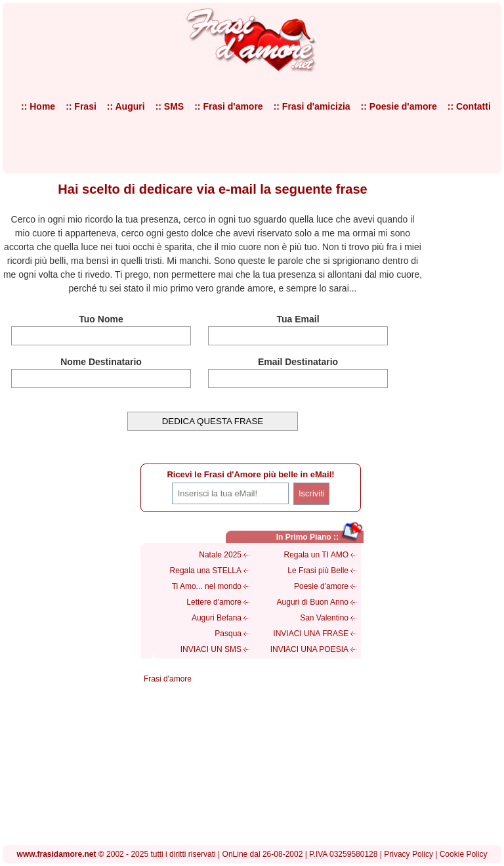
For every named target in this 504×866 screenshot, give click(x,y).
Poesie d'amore (321, 586)
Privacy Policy (409, 854)
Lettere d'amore (214, 602)
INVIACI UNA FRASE (311, 634)
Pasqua (228, 634)
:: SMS (170, 106)
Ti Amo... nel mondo (207, 586)
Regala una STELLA (206, 571)
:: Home (38, 106)
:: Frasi (81, 106)
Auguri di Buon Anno (313, 602)
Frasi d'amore (168, 679)
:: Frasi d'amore (228, 106)
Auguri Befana (217, 618)
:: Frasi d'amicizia (312, 106)
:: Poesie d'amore (399, 106)
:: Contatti (469, 106)
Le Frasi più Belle (318, 571)
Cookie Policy (464, 854)
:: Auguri (126, 106)
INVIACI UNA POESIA (309, 649)
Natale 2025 (220, 555)
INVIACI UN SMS (211, 649)
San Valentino (324, 618)
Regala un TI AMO (317, 555)
